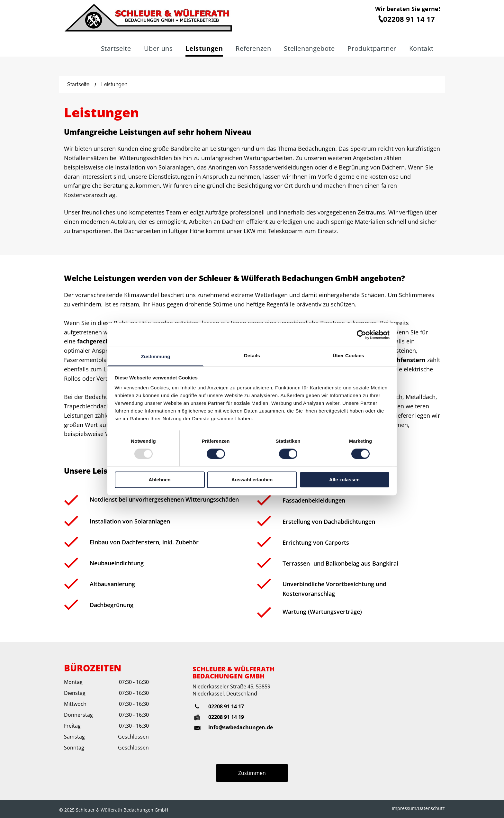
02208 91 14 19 (226, 717)
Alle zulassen (344, 480)
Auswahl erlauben (252, 480)
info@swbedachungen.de (241, 727)
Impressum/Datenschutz (418, 808)
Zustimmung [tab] (156, 356)
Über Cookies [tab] (348, 355)
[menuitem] (116, 49)
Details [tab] (252, 355)
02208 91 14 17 (226, 706)
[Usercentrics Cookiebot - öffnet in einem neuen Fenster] (361, 335)
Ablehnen (159, 480)
